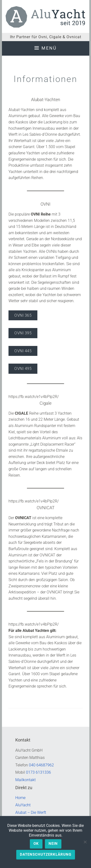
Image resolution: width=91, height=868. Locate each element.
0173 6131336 (38, 772)
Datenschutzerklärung (46, 854)
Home (20, 798)
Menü (49, 48)
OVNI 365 (23, 315)
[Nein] (85, 842)
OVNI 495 (23, 369)
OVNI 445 (23, 351)
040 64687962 (41, 765)
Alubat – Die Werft (31, 812)
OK (36, 844)
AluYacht (23, 805)
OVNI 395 (23, 333)
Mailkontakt (25, 780)
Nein (53, 844)
